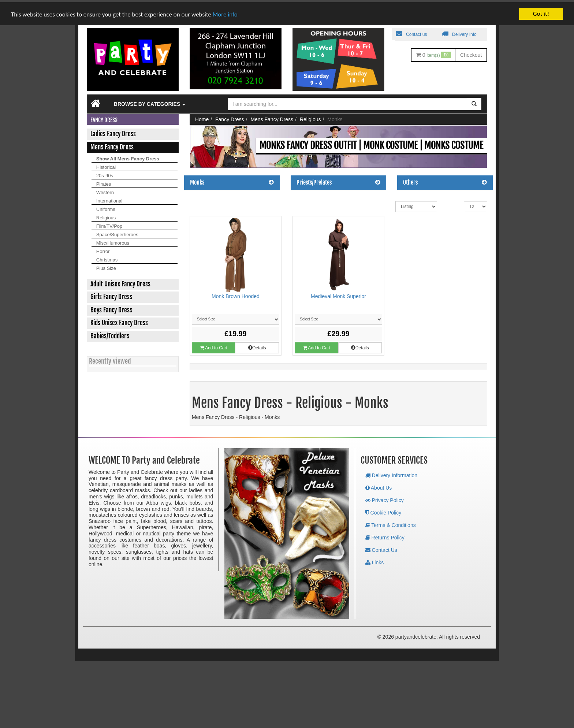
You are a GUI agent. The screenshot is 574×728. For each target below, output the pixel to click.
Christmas (107, 258)
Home (202, 117)
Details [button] (257, 346)
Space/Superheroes (117, 232)
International (109, 199)
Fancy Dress (230, 117)
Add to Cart (213, 346)
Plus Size (106, 266)
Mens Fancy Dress (272, 117)
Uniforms (106, 207)
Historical (106, 165)
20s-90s (105, 173)
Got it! (541, 12)
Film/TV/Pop (109, 224)
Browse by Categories (150, 102)
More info (225, 12)
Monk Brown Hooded (236, 294)
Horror (103, 249)
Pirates (104, 182)
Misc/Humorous (113, 241)
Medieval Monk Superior (338, 294)
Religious (106, 216)
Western (105, 190)
